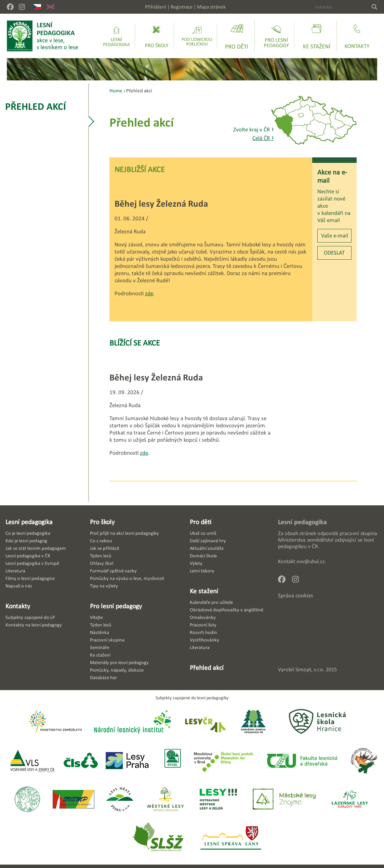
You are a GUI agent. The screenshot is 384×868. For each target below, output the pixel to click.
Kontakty (18, 606)
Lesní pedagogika (29, 522)
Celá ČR (263, 138)
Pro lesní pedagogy (116, 606)
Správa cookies (296, 595)
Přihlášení (156, 7)
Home (116, 90)
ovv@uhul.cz (310, 561)
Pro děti (201, 522)
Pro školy (102, 522)
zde (149, 293)
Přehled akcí (36, 106)
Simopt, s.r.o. (310, 669)
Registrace (182, 7)
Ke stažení (204, 591)
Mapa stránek (211, 7)
